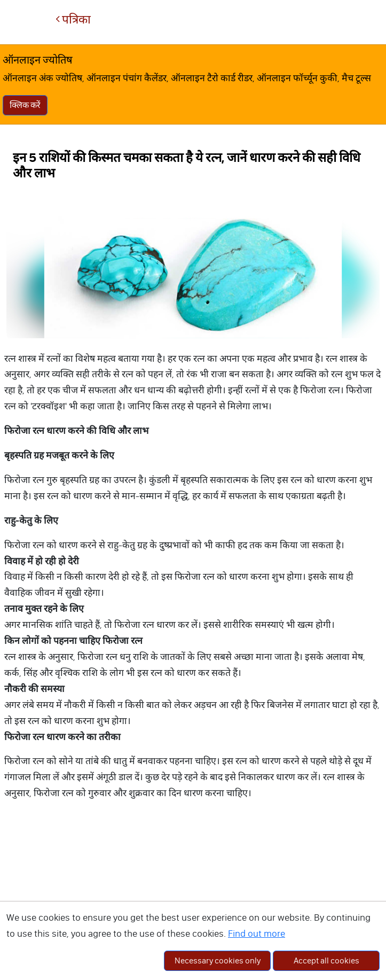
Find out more (257, 934)
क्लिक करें (25, 105)
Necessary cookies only (218, 960)
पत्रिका (73, 20)
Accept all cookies (326, 960)
